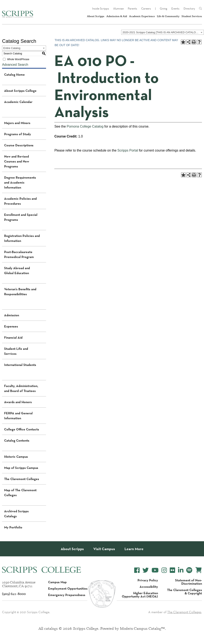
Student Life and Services (16, 351)
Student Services (192, 16)
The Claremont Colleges (22, 479)
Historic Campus (16, 456)
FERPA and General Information (18, 416)
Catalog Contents (17, 440)
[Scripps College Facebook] (137, 570)
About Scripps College (20, 91)
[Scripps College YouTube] (155, 570)
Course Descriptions (19, 145)
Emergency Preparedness (67, 595)
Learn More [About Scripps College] (134, 549)
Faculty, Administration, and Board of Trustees (21, 388)
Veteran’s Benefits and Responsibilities (20, 292)
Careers (146, 8)
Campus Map (57, 582)
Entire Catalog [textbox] (12, 48)
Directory (189, 8)
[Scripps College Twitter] (146, 570)
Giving (164, 8)
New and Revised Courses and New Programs (17, 161)
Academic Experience (142, 16)
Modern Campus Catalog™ (142, 628)
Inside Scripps (101, 8)
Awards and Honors (18, 402)
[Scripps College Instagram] (164, 570)
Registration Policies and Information (22, 238)
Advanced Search (15, 65)
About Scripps (96, 16)
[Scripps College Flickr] (172, 570)
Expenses (11, 326)
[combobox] (162, 32)
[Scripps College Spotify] (189, 570)
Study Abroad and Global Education (17, 270)
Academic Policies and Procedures (20, 201)
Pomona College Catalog (85, 126)
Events (175, 8)
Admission (12, 315)
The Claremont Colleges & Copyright (184, 591)
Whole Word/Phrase (18, 59)
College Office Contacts (22, 429)
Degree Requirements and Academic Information (20, 182)
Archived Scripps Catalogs (16, 514)
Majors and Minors (17, 123)
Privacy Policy (148, 580)
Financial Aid (13, 337)
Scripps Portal (128, 150)
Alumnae (118, 8)
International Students (20, 365)
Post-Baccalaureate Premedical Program (19, 254)
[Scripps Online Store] (199, 570)
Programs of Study (18, 134)
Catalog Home (14, 74)
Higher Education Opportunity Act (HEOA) (140, 595)
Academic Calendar (18, 102)
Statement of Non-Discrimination (189, 582)
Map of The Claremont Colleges (20, 492)
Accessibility (149, 587)
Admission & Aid (117, 16)
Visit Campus (104, 549)
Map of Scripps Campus (21, 468)
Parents (132, 8)
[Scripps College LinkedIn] (181, 570)
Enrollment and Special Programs (21, 217)
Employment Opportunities (68, 588)
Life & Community (168, 16)
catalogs (51, 628)
